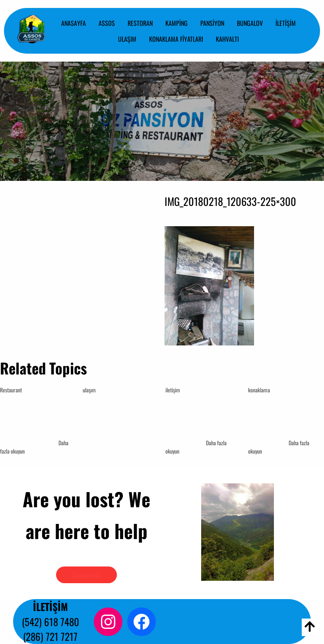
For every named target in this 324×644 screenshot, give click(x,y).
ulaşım (89, 390)
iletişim (173, 390)
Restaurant (11, 390)
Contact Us (86, 575)
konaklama (259, 390)
